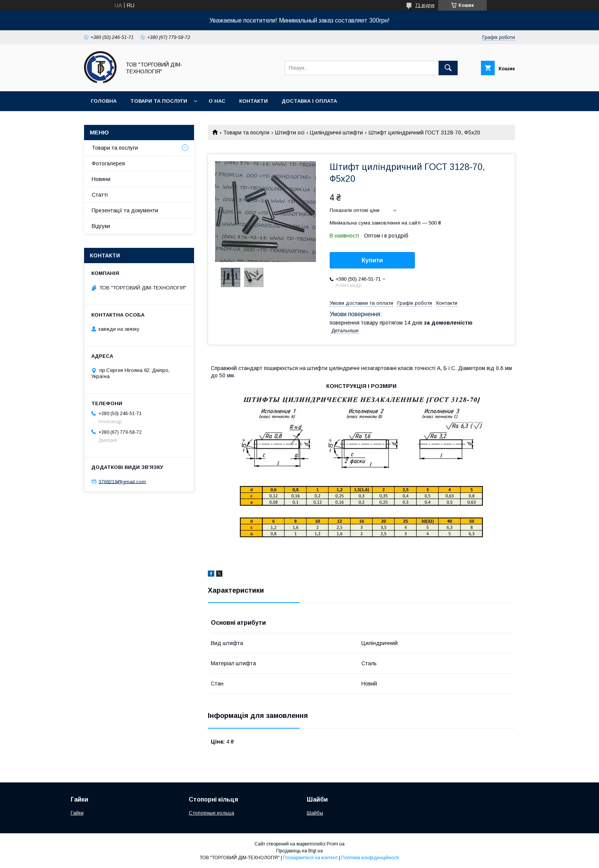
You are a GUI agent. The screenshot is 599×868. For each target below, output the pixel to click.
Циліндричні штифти (336, 133)
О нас (217, 101)
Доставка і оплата (309, 101)
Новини (101, 179)
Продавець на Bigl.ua (299, 851)
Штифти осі (290, 133)
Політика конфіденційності (370, 858)
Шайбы (315, 813)
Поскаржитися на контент (310, 858)
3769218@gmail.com (122, 481)
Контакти (253, 101)
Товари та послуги (159, 101)
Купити (372, 260)
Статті (100, 195)
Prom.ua (336, 844)
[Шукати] (448, 68)
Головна (104, 101)
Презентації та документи (125, 210)
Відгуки (101, 226)
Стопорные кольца (211, 813)
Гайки (77, 813)
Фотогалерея (108, 163)
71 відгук (425, 5)
